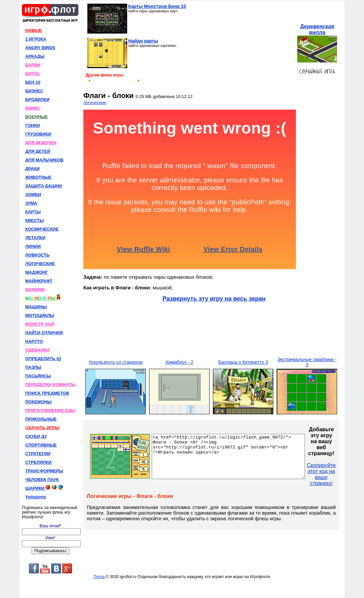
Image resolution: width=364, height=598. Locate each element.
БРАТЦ (32, 74)
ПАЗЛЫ (33, 367)
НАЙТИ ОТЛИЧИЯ (44, 333)
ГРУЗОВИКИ (38, 134)
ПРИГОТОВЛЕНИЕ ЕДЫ (50, 410)
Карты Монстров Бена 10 (157, 6)
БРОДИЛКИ (37, 100)
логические (95, 102)
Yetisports (36, 497)
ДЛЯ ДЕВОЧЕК (41, 143)
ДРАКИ (32, 169)
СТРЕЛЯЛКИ (38, 462)
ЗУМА (31, 203)
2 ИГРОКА (36, 39)
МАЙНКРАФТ (39, 281)
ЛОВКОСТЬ (37, 255)
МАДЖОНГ (37, 272)
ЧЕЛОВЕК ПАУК (42, 480)
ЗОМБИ (33, 195)
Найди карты (143, 41)
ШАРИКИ (44, 488)
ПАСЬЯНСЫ (38, 376)
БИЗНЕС (34, 91)
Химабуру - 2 (179, 362)
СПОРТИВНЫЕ (41, 445)
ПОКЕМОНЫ (38, 402)
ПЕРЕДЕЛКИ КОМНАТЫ (50, 385)
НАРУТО (34, 341)
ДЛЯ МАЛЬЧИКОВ (44, 160)
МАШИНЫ (36, 307)
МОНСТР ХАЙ (40, 324)
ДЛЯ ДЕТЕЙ (38, 151)
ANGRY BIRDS (40, 48)
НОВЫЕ (34, 30)
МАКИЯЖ (35, 290)
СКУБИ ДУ (36, 436)
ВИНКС (33, 108)
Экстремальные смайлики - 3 (307, 362)
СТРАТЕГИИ (38, 454)
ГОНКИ (33, 125)
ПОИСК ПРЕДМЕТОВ (47, 393)
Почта (99, 577)
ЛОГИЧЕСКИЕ (40, 264)
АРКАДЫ (35, 56)
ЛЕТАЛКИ (35, 238)
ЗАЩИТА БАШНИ (44, 186)
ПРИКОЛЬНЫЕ (41, 419)
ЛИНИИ (33, 246)
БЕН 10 (33, 82)
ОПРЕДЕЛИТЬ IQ (43, 359)
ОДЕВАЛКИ (37, 350)
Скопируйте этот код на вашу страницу (340, 474)
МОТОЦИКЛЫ (40, 315)
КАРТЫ (33, 212)
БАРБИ (33, 65)
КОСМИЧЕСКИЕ (42, 229)
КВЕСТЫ (35, 220)
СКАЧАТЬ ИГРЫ (42, 428)
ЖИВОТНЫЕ (38, 177)
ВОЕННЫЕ (37, 117)
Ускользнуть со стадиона (116, 362)
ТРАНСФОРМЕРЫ (44, 471)
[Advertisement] (241, 45)
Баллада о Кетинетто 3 (243, 362)
